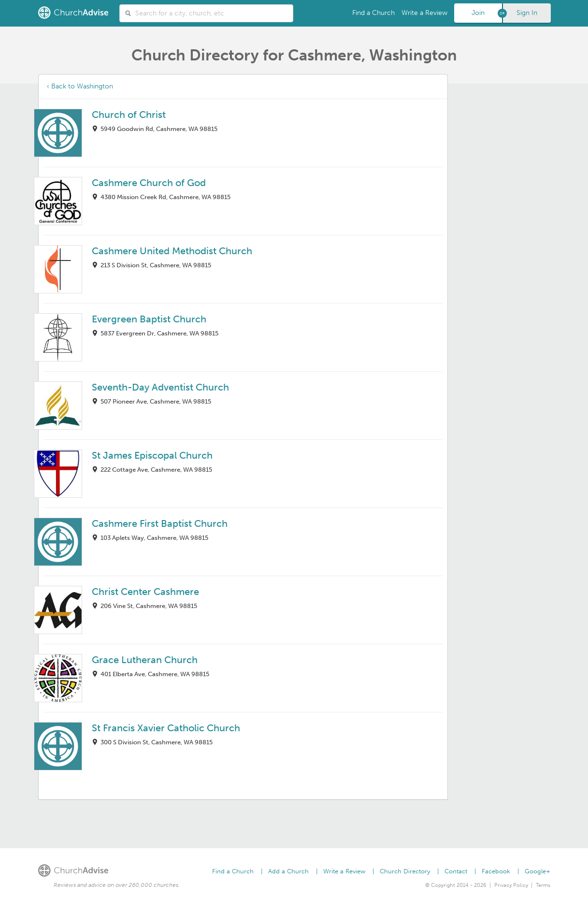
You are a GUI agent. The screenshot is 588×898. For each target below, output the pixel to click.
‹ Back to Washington (80, 86)
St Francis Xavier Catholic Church (166, 728)
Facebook (496, 871)
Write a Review (424, 13)
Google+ (538, 871)
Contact (456, 871)
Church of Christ (129, 115)
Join (478, 13)
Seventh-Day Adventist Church (160, 387)
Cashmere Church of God (149, 183)
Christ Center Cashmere (145, 592)
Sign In (527, 13)
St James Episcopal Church (152, 455)
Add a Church (288, 871)
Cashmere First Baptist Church (160, 523)
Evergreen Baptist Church (149, 319)
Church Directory (405, 871)
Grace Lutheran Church (145, 660)
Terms (543, 885)
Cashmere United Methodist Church (172, 251)
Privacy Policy (511, 885)
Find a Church (373, 13)
